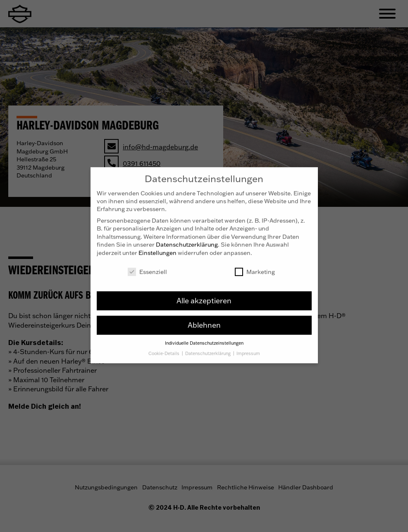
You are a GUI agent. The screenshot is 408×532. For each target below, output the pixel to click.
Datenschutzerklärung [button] (209, 347)
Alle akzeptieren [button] (204, 295)
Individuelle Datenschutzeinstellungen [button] (204, 337)
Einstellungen (157, 247)
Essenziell (147, 266)
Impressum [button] (248, 347)
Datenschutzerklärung (187, 238)
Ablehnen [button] (204, 319)
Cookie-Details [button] (165, 347)
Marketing (255, 266)
